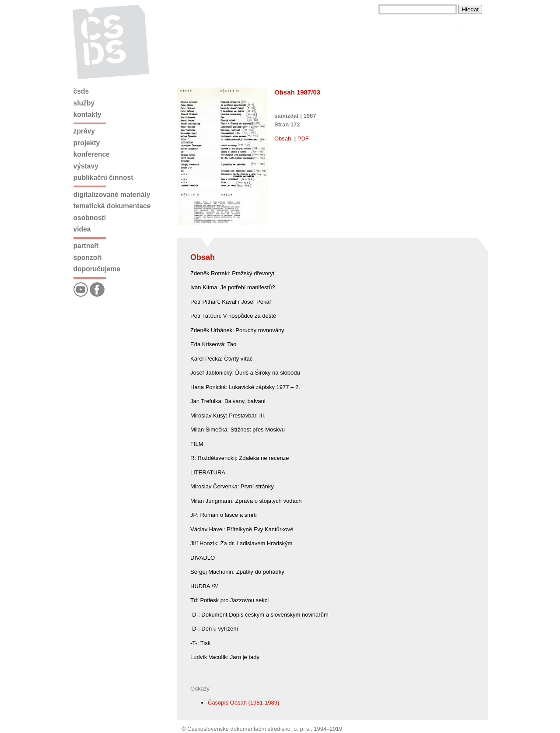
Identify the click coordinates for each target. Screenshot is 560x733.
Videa (82, 229)
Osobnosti (90, 218)
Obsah (283, 139)
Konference (92, 154)
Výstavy (86, 166)
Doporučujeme (97, 269)
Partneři (86, 246)
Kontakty (87, 114)
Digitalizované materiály (112, 195)
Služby (84, 103)
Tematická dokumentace (112, 206)
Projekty (87, 143)
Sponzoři (88, 258)
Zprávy (84, 131)
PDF (303, 139)
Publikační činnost (103, 177)
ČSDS (81, 91)
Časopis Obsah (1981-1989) (243, 703)
